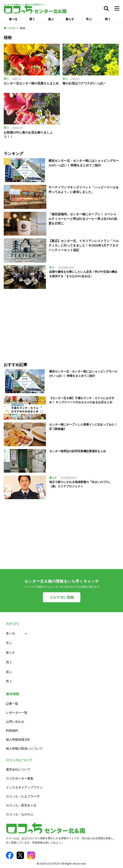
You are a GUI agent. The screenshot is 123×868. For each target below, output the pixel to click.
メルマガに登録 (62, 597)
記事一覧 (12, 704)
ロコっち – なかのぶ (20, 814)
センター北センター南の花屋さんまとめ (31, 83)
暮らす (70, 19)
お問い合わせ (15, 721)
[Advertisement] (61, 322)
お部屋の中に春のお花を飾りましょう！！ (28, 135)
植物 (23, 28)
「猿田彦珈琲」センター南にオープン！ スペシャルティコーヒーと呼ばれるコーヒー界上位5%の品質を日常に (83, 219)
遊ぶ (51, 19)
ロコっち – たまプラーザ (23, 796)
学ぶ (89, 19)
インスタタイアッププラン (24, 787)
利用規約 (12, 730)
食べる (13, 19)
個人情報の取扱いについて (24, 748)
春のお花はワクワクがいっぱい (84, 83)
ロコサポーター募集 (20, 778)
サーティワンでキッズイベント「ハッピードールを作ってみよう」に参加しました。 (84, 189)
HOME (11, 28)
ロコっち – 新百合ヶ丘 (21, 805)
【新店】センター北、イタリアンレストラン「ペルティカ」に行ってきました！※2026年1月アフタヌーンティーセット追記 (84, 245)
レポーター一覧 (17, 713)
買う (32, 19)
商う (108, 19)
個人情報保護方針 (18, 739)
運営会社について (18, 769)
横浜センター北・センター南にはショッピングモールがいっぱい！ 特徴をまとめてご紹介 (84, 163)
